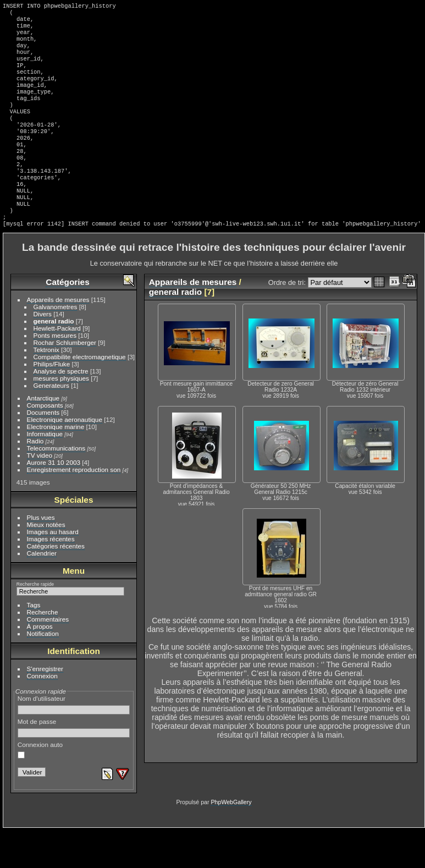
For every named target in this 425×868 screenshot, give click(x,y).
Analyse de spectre (61, 408)
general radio (54, 358)
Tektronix (46, 387)
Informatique (45, 471)
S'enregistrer (45, 706)
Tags (34, 642)
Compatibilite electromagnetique (80, 394)
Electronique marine (56, 464)
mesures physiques (61, 416)
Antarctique (43, 435)
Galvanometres (56, 344)
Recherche (43, 649)
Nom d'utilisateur (74, 742)
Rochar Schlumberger (65, 380)
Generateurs (51, 423)
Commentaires (48, 657)
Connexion (42, 713)
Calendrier (42, 590)
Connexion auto (40, 787)
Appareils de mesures (58, 337)
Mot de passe (74, 765)
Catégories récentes (56, 583)
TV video (40, 493)
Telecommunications (56, 485)
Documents (43, 450)
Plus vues (41, 555)
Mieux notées (46, 562)
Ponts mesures (55, 373)
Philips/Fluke (52, 401)
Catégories (67, 319)
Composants (45, 443)
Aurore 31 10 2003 (54, 500)
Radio (35, 478)
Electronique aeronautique (65, 457)
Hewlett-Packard (57, 366)
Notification (43, 671)
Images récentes (51, 576)
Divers (43, 351)
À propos (40, 664)
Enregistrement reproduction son (74, 507)
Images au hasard (53, 569)
